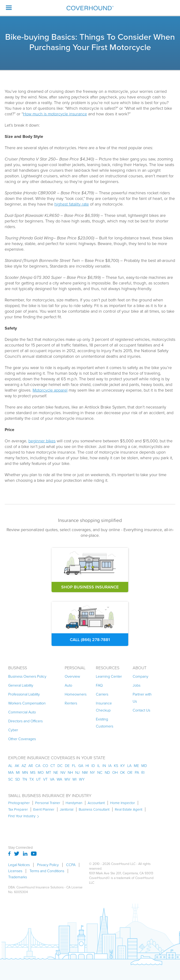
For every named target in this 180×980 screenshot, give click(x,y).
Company (141, 676)
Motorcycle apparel (50, 390)
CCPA (71, 865)
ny (92, 772)
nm (85, 772)
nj (77, 772)
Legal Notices (19, 865)
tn (25, 779)
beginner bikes (42, 441)
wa (59, 779)
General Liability (21, 685)
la (129, 766)
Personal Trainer (48, 803)
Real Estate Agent (129, 809)
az (24, 766)
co (45, 766)
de (67, 766)
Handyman (74, 803)
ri (143, 772)
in (104, 766)
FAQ (99, 685)
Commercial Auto (22, 712)
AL (10, 766)
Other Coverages (22, 739)
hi (87, 766)
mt (49, 772)
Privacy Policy (48, 865)
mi (18, 772)
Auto (68, 685)
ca (38, 766)
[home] (90, 8)
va (52, 779)
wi (75, 779)
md (144, 766)
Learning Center (109, 676)
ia (110, 766)
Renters (71, 703)
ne (56, 772)
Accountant (96, 803)
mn (25, 772)
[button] (9, 8)
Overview (72, 676)
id (93, 766)
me (136, 766)
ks (116, 766)
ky (123, 766)
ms (33, 772)
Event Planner (44, 809)
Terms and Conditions (47, 871)
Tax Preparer (18, 809)
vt (45, 779)
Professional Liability (24, 694)
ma (11, 772)
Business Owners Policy (27, 676)
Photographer (19, 803)
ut (38, 779)
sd (18, 779)
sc (11, 779)
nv (63, 772)
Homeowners (76, 694)
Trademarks (18, 877)
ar (31, 766)
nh (70, 772)
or (130, 772)
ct (53, 766)
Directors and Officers (25, 721)
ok (122, 772)
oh (115, 772)
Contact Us (141, 710)
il (99, 766)
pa (137, 772)
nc (100, 772)
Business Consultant (94, 809)
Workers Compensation (27, 703)
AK (17, 766)
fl (74, 766)
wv (67, 779)
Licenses (15, 871)
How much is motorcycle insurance (55, 114)
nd (107, 772)
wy (82, 779)
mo (41, 772)
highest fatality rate (72, 204)
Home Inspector (123, 803)
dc (60, 766)
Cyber (13, 730)
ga (81, 766)
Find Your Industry (22, 816)
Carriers (102, 694)
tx (32, 779)
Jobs (137, 685)
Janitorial (67, 809)
